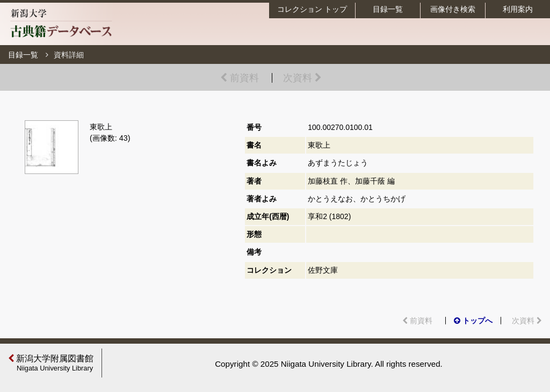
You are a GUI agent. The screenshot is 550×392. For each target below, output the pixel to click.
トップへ (473, 321)
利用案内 (518, 9)
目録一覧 (388, 9)
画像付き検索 (453, 9)
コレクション (312, 9)
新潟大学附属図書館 (52, 363)
